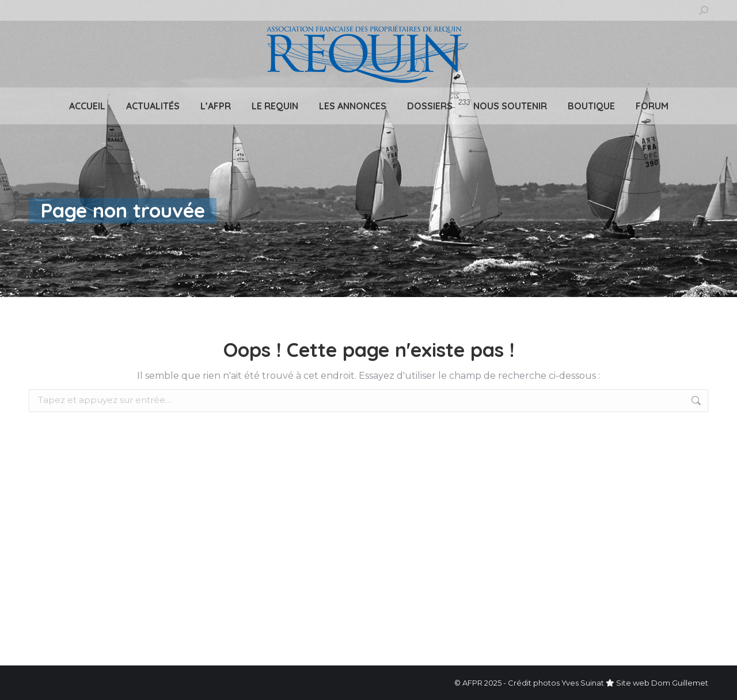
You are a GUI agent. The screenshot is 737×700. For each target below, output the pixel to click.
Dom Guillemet (680, 683)
